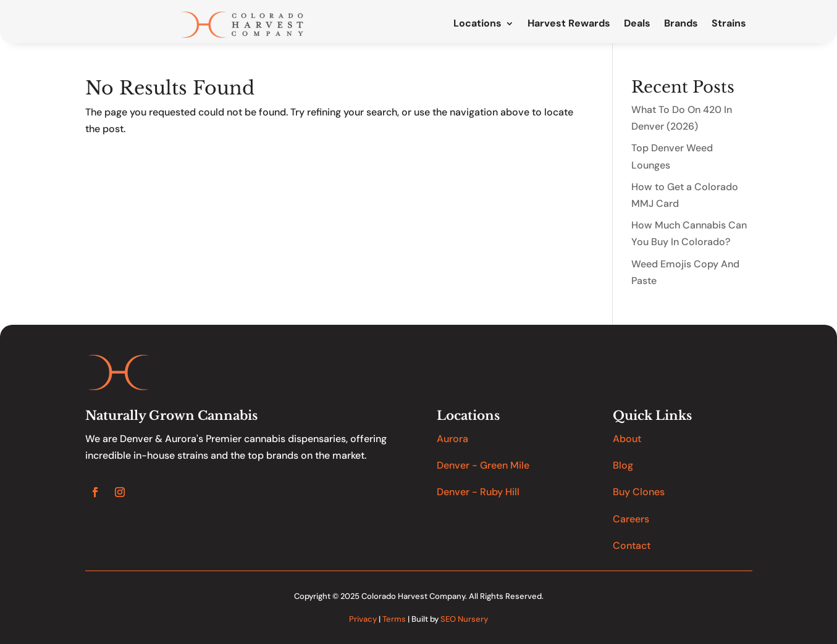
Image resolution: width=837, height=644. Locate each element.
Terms (394, 619)
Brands (681, 24)
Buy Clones (639, 492)
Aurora (452, 439)
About (627, 439)
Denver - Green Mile (483, 465)
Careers (631, 519)
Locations (477, 24)
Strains (729, 24)
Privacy (363, 619)
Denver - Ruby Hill (478, 492)
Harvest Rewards (569, 24)
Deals (637, 24)
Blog (623, 465)
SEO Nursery (464, 619)
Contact (632, 546)
